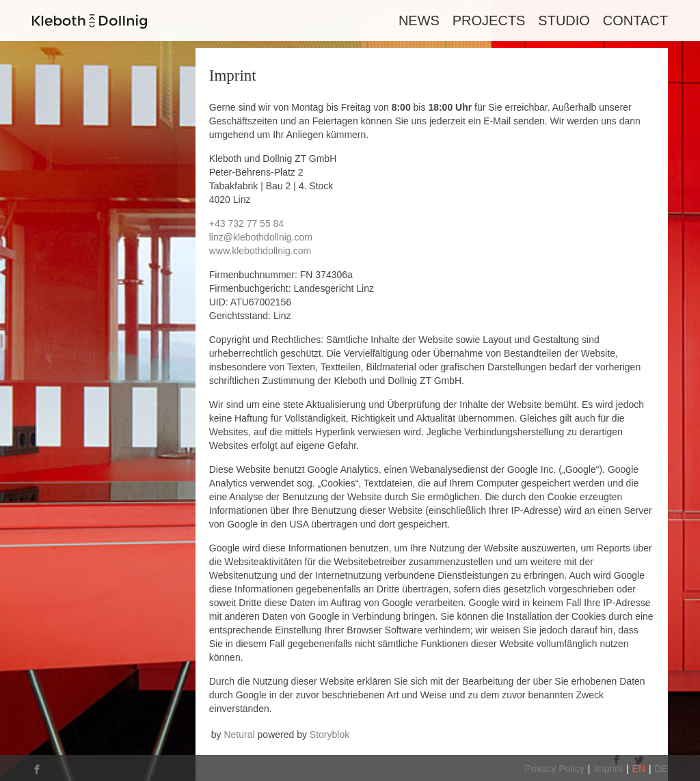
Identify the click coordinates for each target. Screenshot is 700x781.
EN (639, 769)
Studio (564, 20)
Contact (635, 20)
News (419, 20)
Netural (239, 735)
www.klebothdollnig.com (260, 251)
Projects (489, 20)
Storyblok (329, 735)
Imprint (608, 769)
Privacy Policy (555, 769)
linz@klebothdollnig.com (261, 237)
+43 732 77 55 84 (246, 223)
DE (661, 769)
